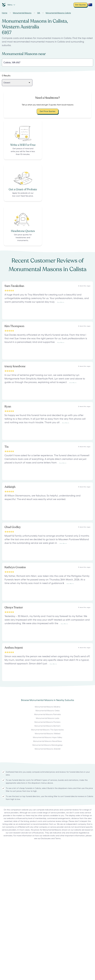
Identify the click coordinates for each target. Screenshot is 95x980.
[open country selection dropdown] (90, 5)
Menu (11, 5)
